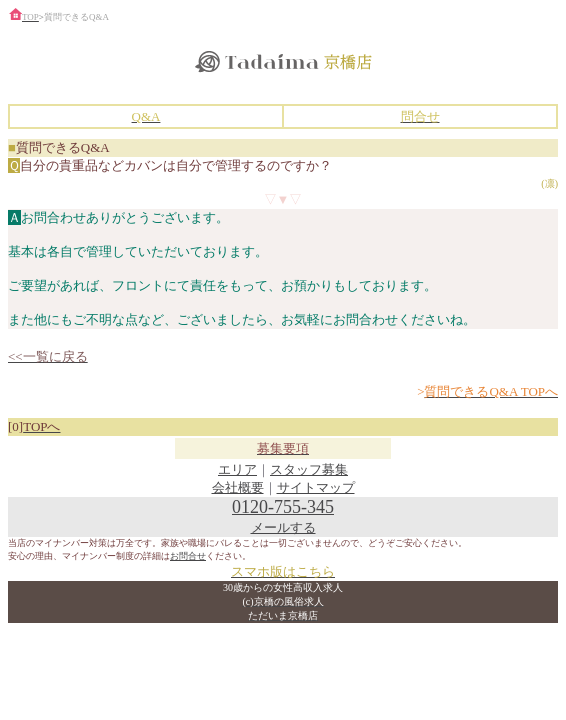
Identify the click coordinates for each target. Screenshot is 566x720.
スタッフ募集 (309, 469)
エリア (237, 469)
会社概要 (238, 487)
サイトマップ (316, 487)
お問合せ (188, 556)
